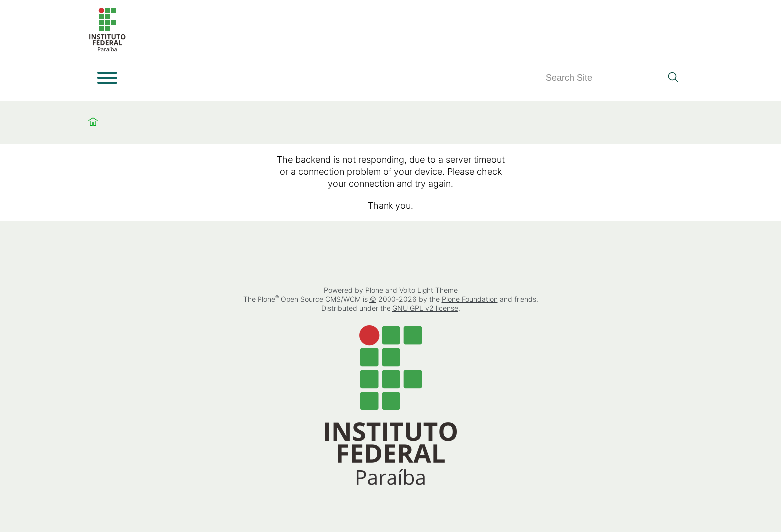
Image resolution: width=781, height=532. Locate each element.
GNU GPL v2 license (425, 308)
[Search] (604, 78)
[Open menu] (107, 78)
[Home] (107, 50)
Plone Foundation (470, 299)
